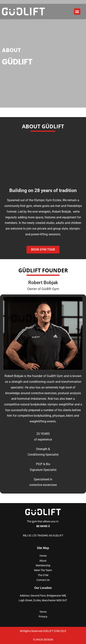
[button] (77, 12)
